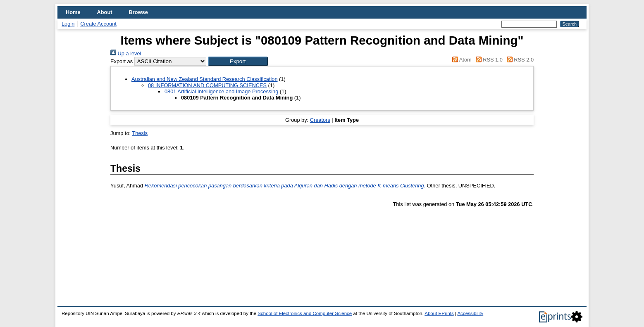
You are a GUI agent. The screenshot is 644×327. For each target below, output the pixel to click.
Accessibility (470, 313)
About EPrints (439, 313)
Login (68, 24)
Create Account (98, 24)
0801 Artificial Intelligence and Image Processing (221, 91)
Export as (122, 61)
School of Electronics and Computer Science (305, 313)
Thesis (140, 133)
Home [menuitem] (73, 12)
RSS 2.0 (519, 60)
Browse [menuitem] (138, 12)
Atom (461, 60)
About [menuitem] (105, 12)
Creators (320, 120)
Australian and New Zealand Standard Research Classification (205, 79)
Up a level (126, 53)
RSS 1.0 (488, 60)
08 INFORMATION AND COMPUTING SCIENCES (207, 85)
